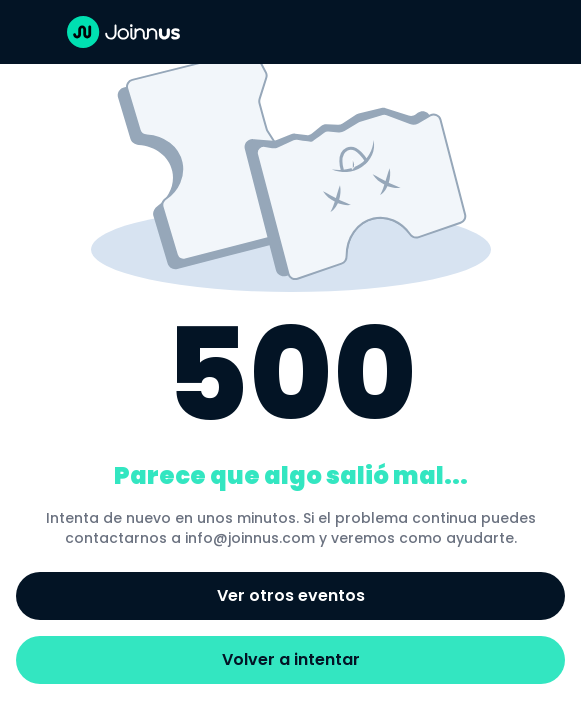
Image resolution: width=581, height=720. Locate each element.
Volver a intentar (291, 659)
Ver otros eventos (291, 595)
